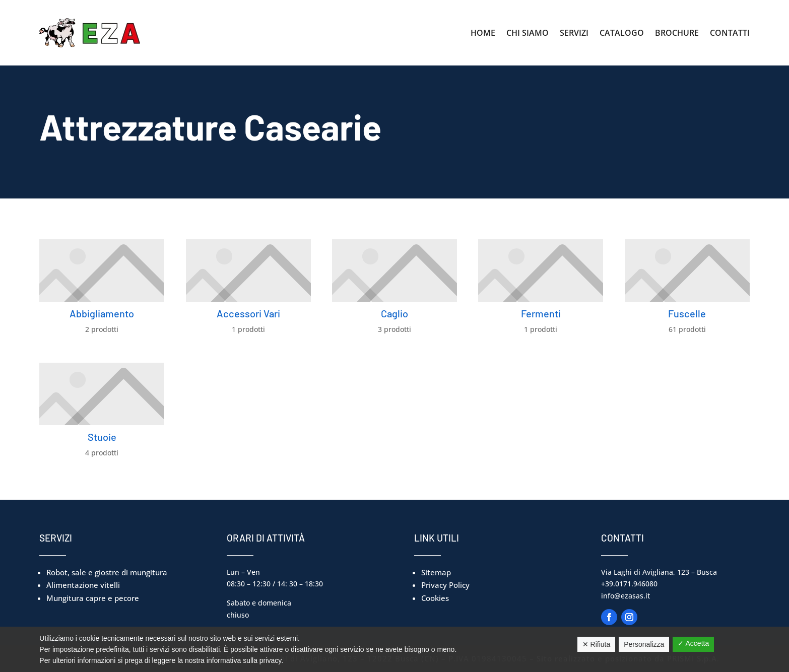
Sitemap (436, 572)
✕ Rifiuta (597, 644)
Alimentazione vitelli (83, 585)
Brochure (677, 33)
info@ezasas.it (626, 596)
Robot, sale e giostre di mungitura (107, 572)
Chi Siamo (528, 33)
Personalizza (644, 644)
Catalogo (622, 33)
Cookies (435, 598)
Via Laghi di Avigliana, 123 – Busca (659, 572)
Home (483, 33)
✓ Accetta (693, 643)
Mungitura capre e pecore (93, 598)
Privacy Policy (445, 585)
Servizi (574, 33)
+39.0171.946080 (629, 584)
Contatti (730, 33)
